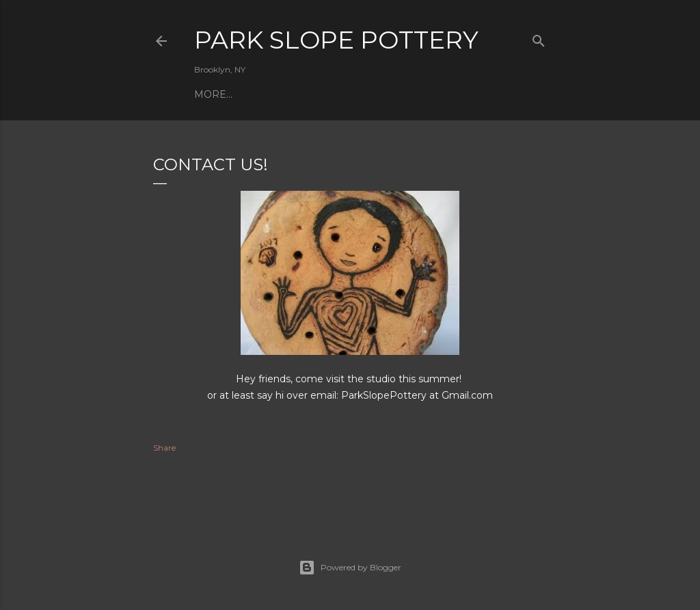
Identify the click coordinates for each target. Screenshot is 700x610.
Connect (281, 94)
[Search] (539, 38)
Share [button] (164, 448)
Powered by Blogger (350, 568)
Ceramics (221, 94)
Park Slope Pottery (336, 40)
